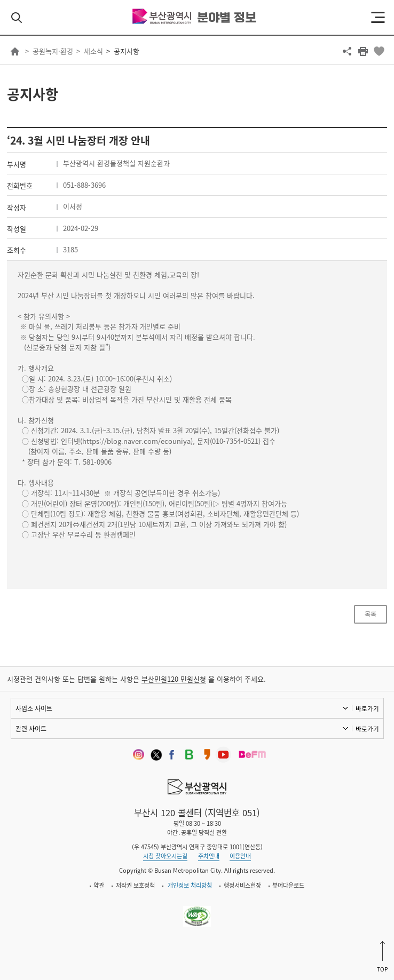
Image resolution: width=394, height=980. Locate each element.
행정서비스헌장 (242, 885)
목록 (371, 614)
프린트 (363, 51)
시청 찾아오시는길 (165, 856)
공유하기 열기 (347, 51)
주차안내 (209, 856)
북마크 (379, 51)
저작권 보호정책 (135, 885)
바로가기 (367, 708)
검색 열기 (17, 18)
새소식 (93, 51)
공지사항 (127, 51)
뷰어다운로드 (288, 885)
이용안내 (240, 856)
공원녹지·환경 (53, 51)
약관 (99, 885)
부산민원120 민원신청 (174, 679)
